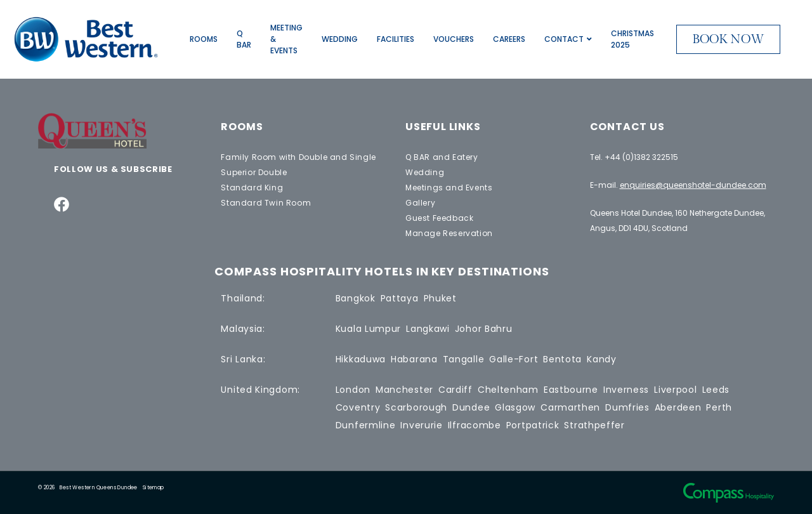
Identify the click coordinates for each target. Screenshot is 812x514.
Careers (509, 39)
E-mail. (678, 185)
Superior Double (254, 172)
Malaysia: (243, 329)
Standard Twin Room (266, 203)
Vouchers (454, 39)
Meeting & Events (286, 39)
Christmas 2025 (632, 39)
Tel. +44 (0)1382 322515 (634, 157)
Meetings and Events (449, 188)
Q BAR (244, 39)
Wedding (340, 39)
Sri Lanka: (243, 359)
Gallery (420, 203)
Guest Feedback (439, 218)
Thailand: (243, 298)
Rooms (204, 39)
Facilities (396, 39)
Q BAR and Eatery (442, 157)
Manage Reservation (449, 233)
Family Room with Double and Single (298, 157)
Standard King (252, 188)
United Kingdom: (260, 390)
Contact (568, 39)
